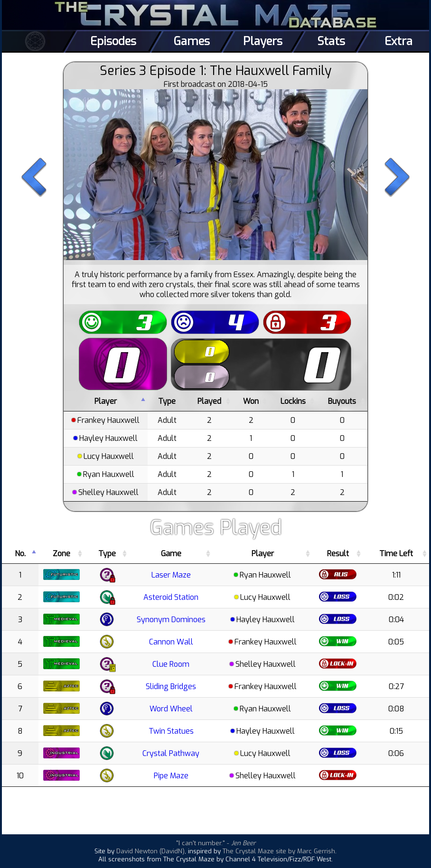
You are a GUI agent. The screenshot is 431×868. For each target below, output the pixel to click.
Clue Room (171, 664)
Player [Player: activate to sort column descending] (106, 401)
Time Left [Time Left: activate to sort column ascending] (396, 554)
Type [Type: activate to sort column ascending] (167, 401)
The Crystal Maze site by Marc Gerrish (279, 851)
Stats (331, 41)
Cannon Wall (171, 642)
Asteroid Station (171, 597)
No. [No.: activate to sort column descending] (20, 554)
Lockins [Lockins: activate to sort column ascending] (293, 401)
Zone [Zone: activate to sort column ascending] (61, 554)
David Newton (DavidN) (150, 851)
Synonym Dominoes (171, 620)
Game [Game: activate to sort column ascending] (171, 554)
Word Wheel (171, 709)
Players (263, 41)
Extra (398, 41)
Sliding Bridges (171, 686)
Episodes (113, 41)
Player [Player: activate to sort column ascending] (263, 554)
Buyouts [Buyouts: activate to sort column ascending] (342, 401)
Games (192, 41)
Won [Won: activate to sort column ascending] (251, 401)
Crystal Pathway (171, 753)
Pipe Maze (171, 776)
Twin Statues (171, 731)
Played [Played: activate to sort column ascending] (209, 401)
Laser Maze (171, 575)
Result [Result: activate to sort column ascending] (338, 554)
